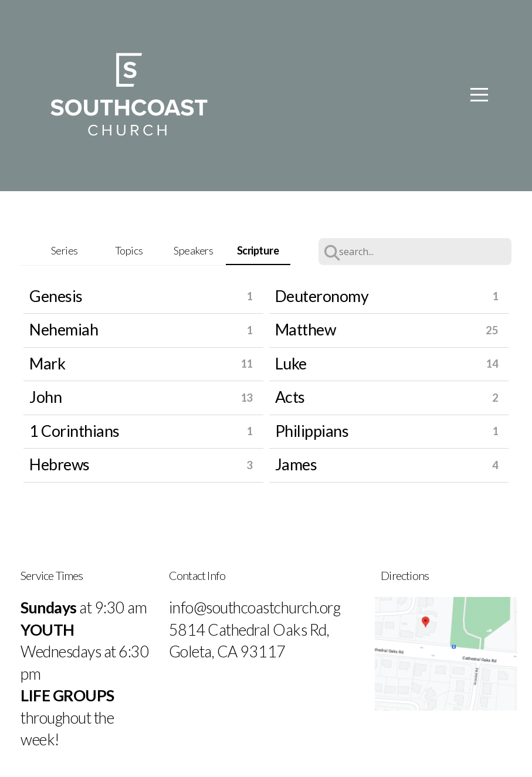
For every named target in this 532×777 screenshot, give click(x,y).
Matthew (306, 330)
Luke (291, 364)
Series (65, 250)
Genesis (56, 296)
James (296, 464)
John (45, 397)
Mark (47, 364)
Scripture (258, 250)
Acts (290, 397)
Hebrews (60, 464)
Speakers (193, 250)
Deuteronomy (322, 296)
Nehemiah (64, 330)
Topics (129, 250)
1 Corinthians (74, 431)
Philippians (312, 431)
